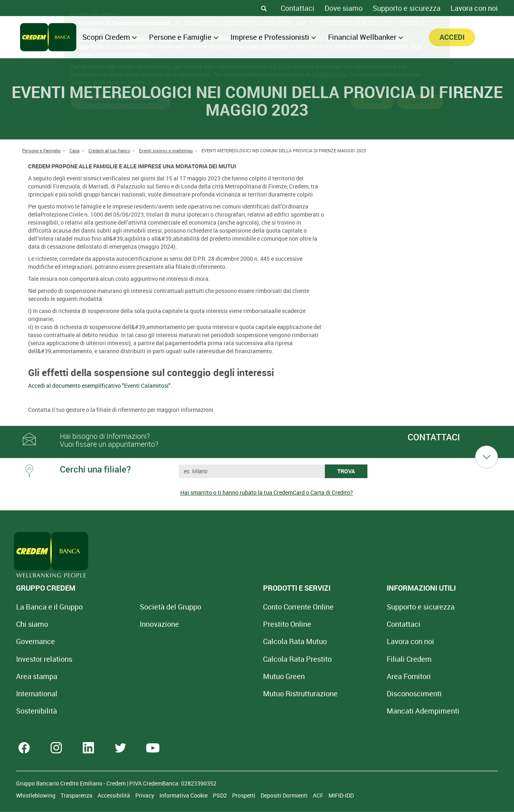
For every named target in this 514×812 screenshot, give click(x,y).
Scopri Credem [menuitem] (110, 37)
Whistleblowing (36, 795)
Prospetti (244, 795)
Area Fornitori (335, 676)
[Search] (264, 8)
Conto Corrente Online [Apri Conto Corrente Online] (249, 607)
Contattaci (298, 8)
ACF (319, 795)
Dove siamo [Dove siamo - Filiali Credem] (344, 8)
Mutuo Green (235, 676)
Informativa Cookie (184, 795)
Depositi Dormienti (285, 795)
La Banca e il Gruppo (49, 607)
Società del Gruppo (146, 607)
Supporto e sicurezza (407, 8)
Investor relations (44, 659)
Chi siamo (32, 624)
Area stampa (37, 676)
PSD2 (220, 795)
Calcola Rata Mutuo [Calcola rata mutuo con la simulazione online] (246, 641)
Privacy (145, 795)
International (37, 693)
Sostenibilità (37, 711)
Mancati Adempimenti (349, 711)
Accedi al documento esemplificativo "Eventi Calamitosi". (100, 386)
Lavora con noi (474, 8)
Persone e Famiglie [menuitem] (184, 37)
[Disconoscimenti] (340, 693)
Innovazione (135, 624)
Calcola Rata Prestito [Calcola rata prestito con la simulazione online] (248, 659)
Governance (36, 641)
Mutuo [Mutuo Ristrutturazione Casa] (251, 693)
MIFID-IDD (341, 795)
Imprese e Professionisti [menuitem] (273, 37)
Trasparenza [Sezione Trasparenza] (77, 795)
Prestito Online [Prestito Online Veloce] (238, 624)
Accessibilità (114, 795)
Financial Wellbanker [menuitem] (366, 37)
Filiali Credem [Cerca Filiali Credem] (335, 659)
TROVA (346, 471)
